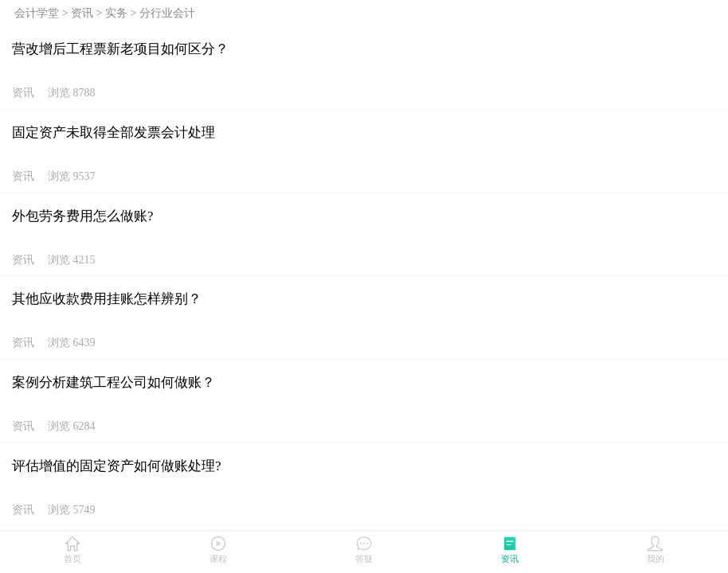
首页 (72, 549)
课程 (218, 549)
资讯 (82, 13)
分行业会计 (167, 13)
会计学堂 (37, 13)
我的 (655, 549)
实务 (116, 13)
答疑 (364, 549)
